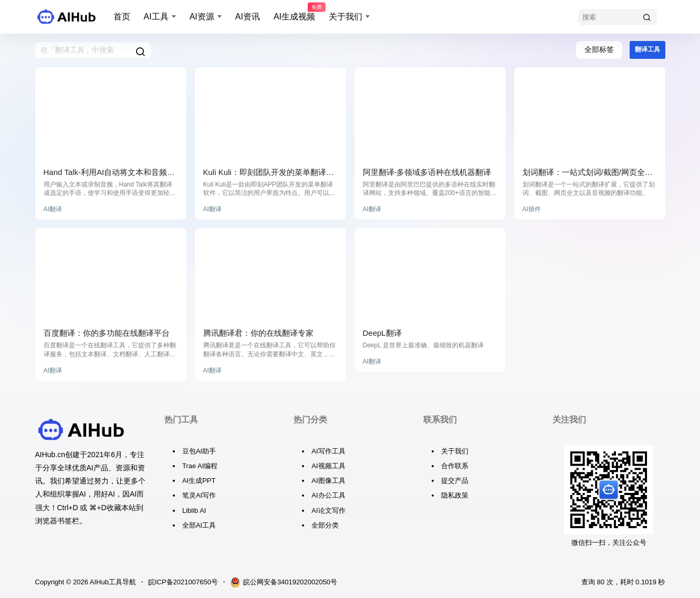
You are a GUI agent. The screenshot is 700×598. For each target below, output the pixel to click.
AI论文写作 (328, 511)
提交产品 (455, 481)
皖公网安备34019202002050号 (284, 582)
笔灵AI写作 (199, 495)
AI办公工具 (328, 495)
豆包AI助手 (199, 451)
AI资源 (202, 17)
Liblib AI (194, 511)
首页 (122, 17)
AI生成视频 (294, 12)
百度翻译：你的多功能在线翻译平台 (107, 333)
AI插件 (532, 209)
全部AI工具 (199, 525)
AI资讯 (248, 17)
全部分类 (325, 525)
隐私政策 (455, 495)
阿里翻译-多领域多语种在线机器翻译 (427, 172)
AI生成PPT (199, 481)
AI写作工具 (328, 451)
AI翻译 (53, 209)
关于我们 (346, 17)
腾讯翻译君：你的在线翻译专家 (258, 333)
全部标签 (599, 49)
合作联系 (455, 466)
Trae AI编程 (200, 466)
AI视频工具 (328, 466)
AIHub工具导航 (112, 582)
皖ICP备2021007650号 (183, 582)
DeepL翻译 (382, 333)
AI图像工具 (328, 481)
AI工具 (156, 17)
